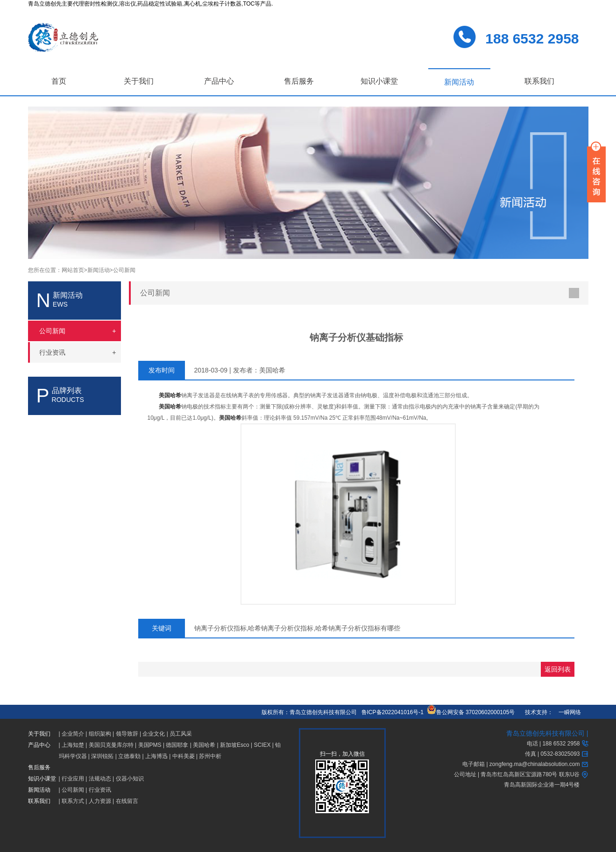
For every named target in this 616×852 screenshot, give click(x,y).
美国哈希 (204, 745)
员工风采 (181, 734)
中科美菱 (184, 756)
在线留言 (127, 801)
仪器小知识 (130, 779)
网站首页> (74, 270)
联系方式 (73, 801)
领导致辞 (127, 734)
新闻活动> (100, 270)
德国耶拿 (177, 745)
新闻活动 (459, 82)
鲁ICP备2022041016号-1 (393, 712)
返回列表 (558, 669)
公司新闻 (124, 270)
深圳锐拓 (102, 756)
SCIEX (262, 745)
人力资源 (100, 801)
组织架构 (100, 734)
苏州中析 (210, 756)
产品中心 (219, 81)
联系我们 (539, 81)
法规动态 (100, 779)
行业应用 (73, 779)
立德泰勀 (129, 756)
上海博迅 (156, 756)
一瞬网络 (567, 712)
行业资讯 (100, 790)
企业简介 (73, 734)
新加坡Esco (235, 745)
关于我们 (139, 81)
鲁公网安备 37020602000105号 (471, 712)
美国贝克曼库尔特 (111, 745)
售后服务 (299, 81)
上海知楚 (73, 745)
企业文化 (154, 734)
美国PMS (150, 745)
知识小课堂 (379, 81)
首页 (59, 81)
